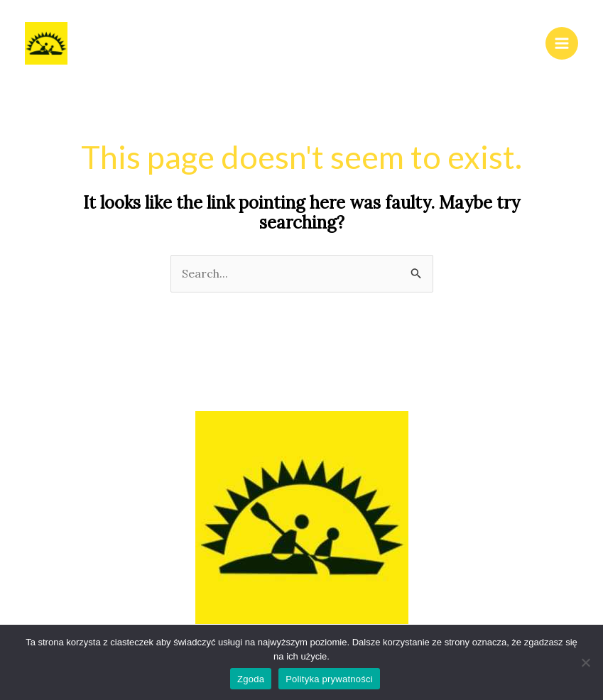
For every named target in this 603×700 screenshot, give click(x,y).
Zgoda (251, 679)
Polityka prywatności (329, 679)
